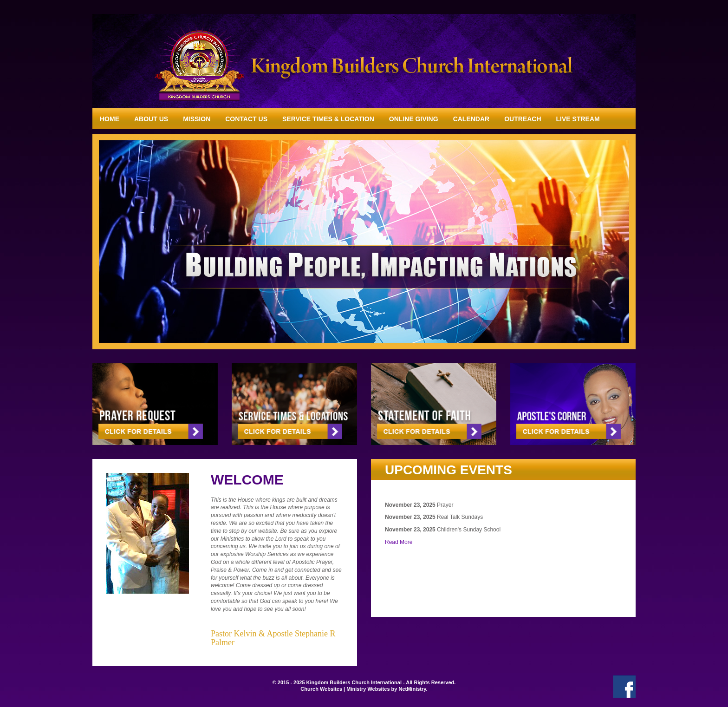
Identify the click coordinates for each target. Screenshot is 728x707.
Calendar (471, 119)
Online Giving (414, 119)
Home (110, 119)
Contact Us (246, 119)
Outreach (523, 119)
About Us (151, 119)
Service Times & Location (328, 119)
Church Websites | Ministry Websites (346, 689)
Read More (399, 542)
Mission (197, 119)
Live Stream (578, 119)
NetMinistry (412, 689)
